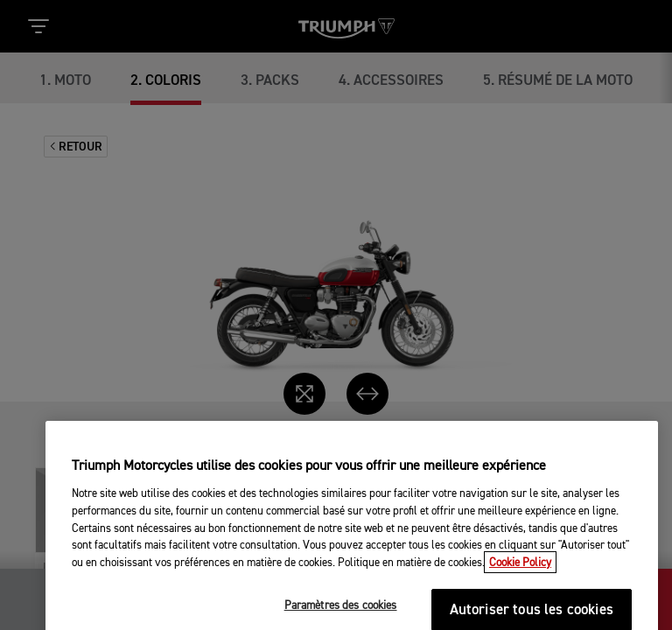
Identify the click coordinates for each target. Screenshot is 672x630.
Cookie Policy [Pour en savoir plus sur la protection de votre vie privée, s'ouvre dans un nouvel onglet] (520, 610)
